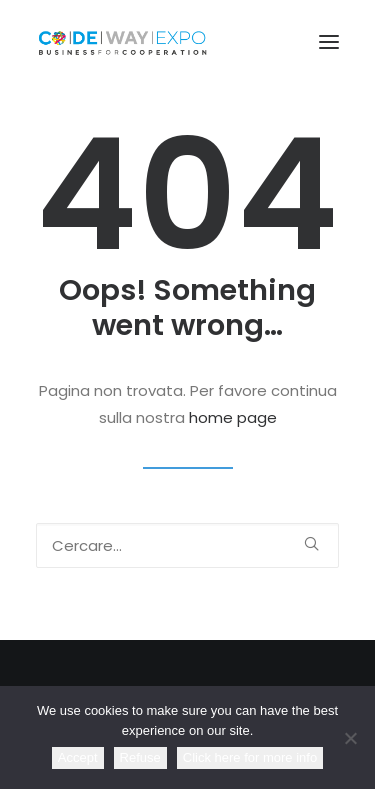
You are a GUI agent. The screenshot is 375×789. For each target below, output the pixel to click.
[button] (329, 42)
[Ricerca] (187, 545)
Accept (78, 757)
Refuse (140, 757)
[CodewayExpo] (187, 42)
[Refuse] (350, 738)
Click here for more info (250, 757)
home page (233, 417)
